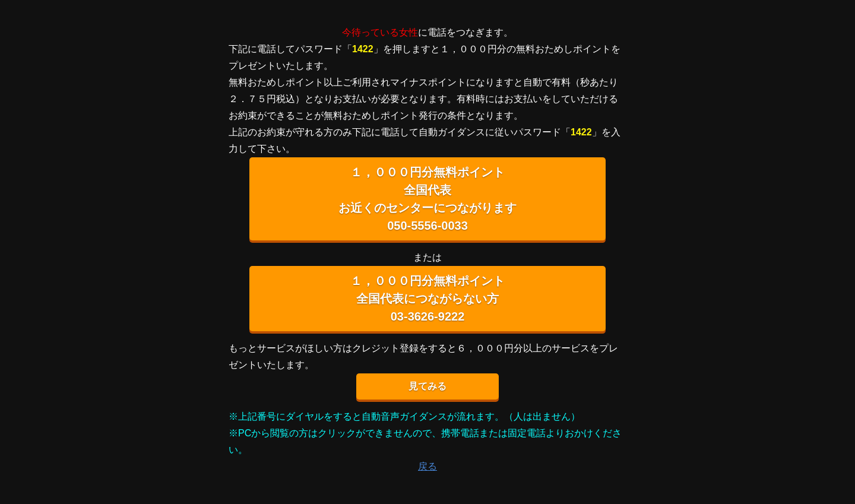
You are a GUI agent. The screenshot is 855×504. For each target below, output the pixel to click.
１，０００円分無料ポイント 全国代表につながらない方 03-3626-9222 (427, 299)
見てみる (427, 386)
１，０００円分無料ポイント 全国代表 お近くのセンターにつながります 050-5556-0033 (427, 199)
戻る (427, 466)
